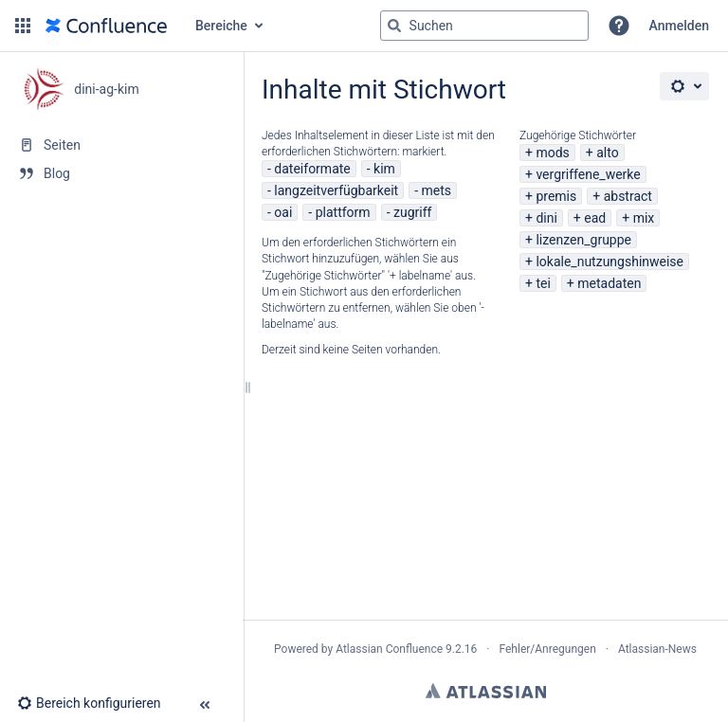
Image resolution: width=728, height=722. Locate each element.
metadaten (609, 283)
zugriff (412, 212)
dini (546, 218)
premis (556, 196)
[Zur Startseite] (106, 26)
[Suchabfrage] (484, 26)
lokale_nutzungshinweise (610, 262)
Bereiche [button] (221, 26)
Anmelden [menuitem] (679, 26)
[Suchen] (394, 26)
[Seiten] (121, 145)
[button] (23, 26)
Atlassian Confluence (389, 649)
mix (644, 218)
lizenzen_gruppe (583, 240)
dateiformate (312, 169)
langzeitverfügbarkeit (336, 190)
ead (595, 218)
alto (607, 153)
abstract (628, 196)
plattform (343, 212)
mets (437, 190)
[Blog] (121, 173)
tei (543, 283)
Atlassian (486, 691)
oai (283, 212)
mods (552, 153)
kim (384, 169)
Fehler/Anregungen (548, 649)
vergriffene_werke (588, 174)
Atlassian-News (657, 649)
